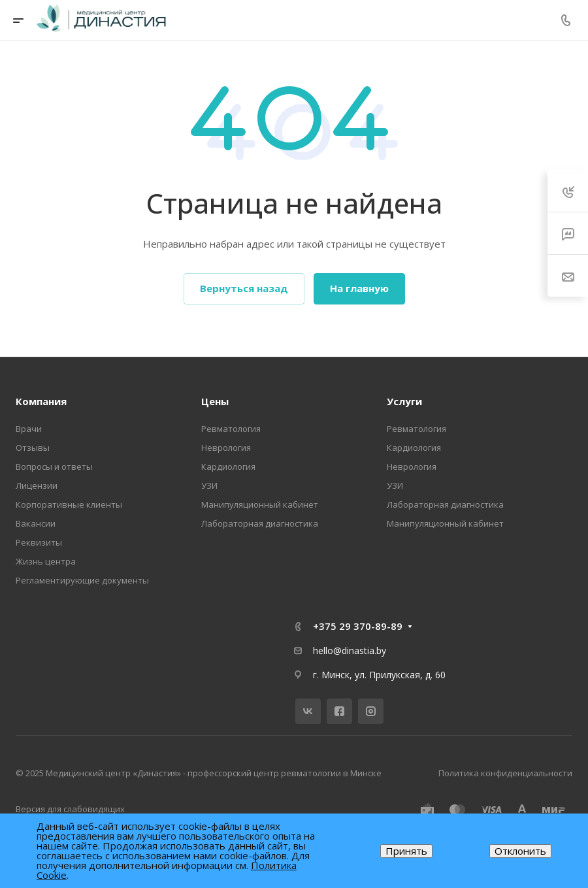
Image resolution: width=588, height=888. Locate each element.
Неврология (226, 448)
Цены (215, 401)
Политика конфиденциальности (505, 773)
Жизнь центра (46, 561)
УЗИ (209, 485)
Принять (406, 851)
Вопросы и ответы (54, 467)
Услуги (404, 401)
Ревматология (231, 429)
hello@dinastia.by (350, 650)
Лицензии (37, 485)
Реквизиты (39, 542)
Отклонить (520, 851)
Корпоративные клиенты (69, 504)
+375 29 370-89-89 (358, 626)
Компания (41, 401)
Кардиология (228, 467)
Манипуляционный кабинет (260, 504)
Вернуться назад (244, 288)
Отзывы (33, 448)
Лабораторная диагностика (260, 523)
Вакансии (36, 523)
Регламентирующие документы (82, 580)
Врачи (29, 429)
